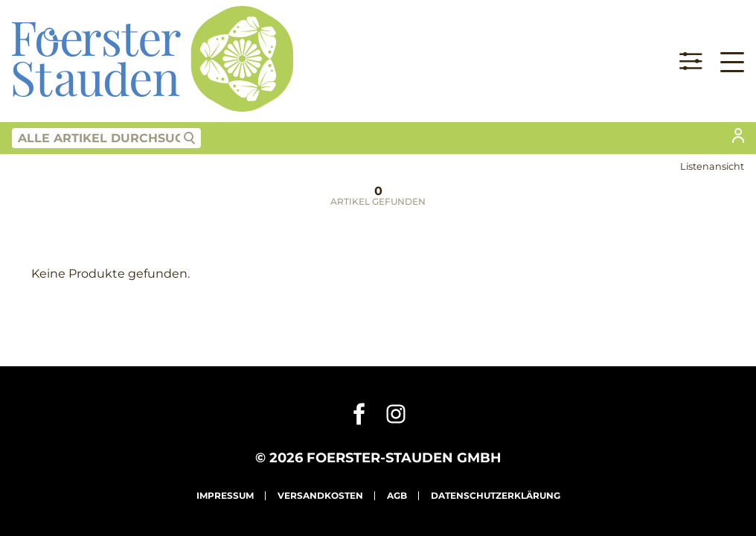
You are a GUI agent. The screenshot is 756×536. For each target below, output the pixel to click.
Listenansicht (712, 166)
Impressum (225, 495)
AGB (397, 495)
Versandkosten (320, 495)
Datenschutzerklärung (496, 495)
